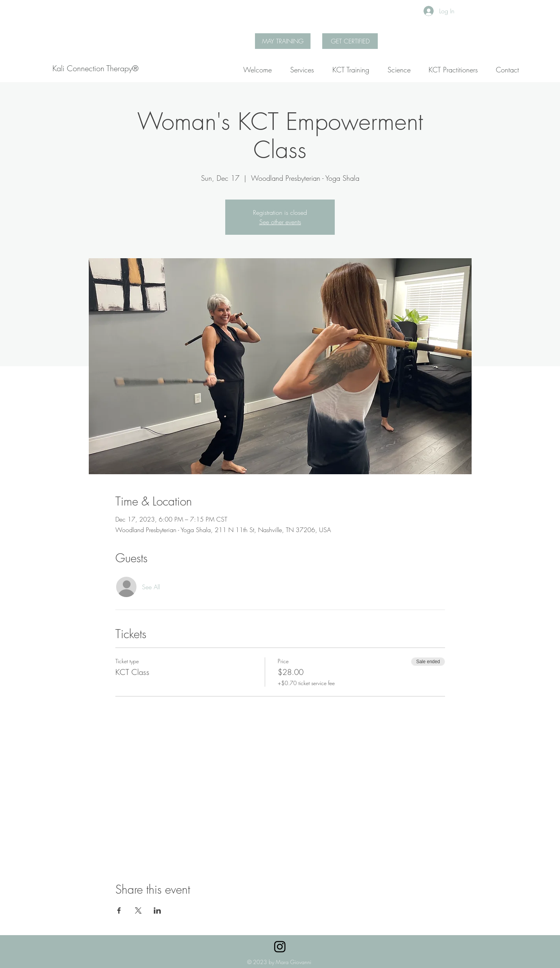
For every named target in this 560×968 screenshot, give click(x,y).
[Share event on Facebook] (119, 910)
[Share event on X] (138, 910)
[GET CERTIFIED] (350, 41)
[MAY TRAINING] (283, 41)
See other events (280, 222)
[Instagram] (280, 947)
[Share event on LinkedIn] (157, 910)
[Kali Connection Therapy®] (95, 68)
